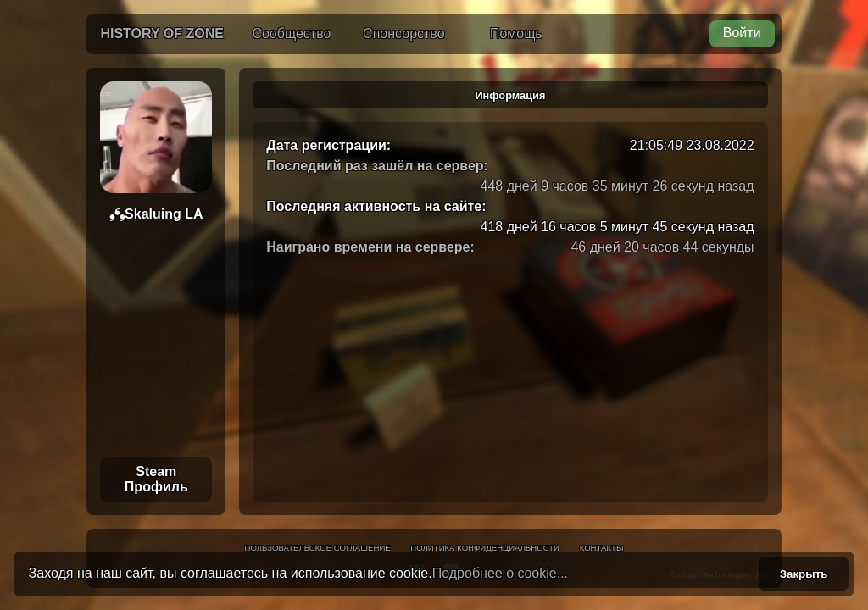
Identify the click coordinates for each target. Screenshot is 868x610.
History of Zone (162, 33)
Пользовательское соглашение (318, 548)
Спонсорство (403, 33)
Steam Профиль (156, 479)
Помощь (516, 33)
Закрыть (804, 574)
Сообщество (291, 33)
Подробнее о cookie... (500, 573)
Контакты (602, 548)
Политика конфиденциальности (485, 548)
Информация (510, 95)
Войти (742, 33)
